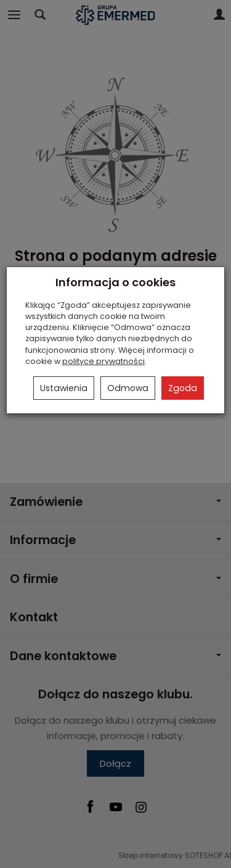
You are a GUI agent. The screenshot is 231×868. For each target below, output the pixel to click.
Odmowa (128, 388)
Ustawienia (64, 388)
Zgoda (183, 388)
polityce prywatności (103, 361)
